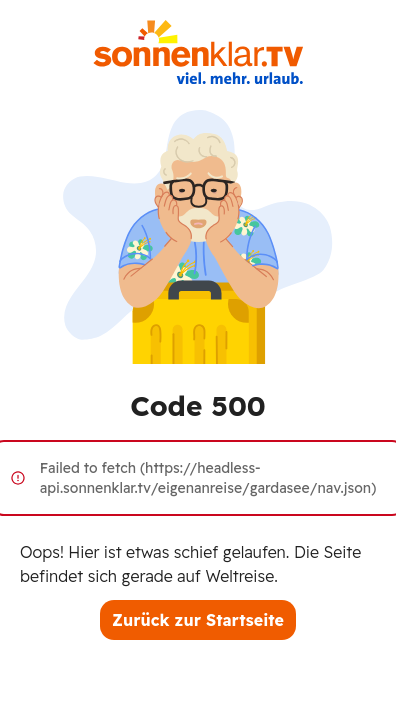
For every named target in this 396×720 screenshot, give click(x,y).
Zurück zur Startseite (198, 620)
